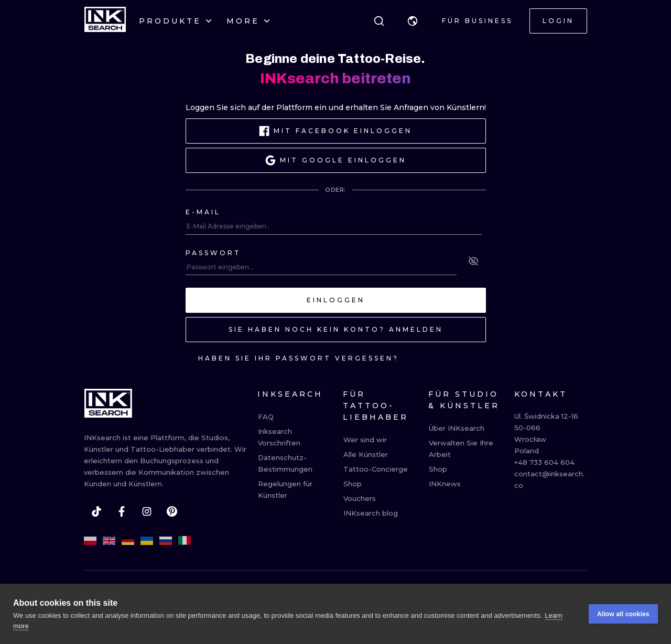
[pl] (90, 541)
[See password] (473, 261)
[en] (109, 541)
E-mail (203, 212)
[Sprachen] (413, 21)
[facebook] (122, 511)
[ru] (166, 541)
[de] (128, 541)
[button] (413, 21)
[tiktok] (96, 511)
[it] (185, 541)
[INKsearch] (105, 21)
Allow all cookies (623, 614)
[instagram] (147, 511)
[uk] (147, 541)
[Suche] (379, 21)
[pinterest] (172, 511)
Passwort (213, 253)
